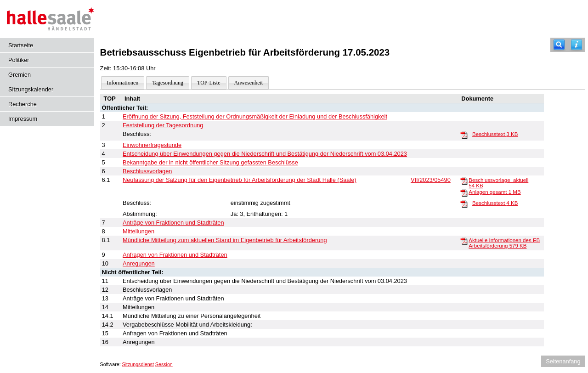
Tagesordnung (168, 83)
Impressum (23, 119)
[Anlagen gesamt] (464, 192)
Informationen (123, 83)
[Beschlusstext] (464, 135)
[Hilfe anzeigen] (577, 45)
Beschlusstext (495, 134)
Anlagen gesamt (495, 192)
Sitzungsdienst (138, 364)
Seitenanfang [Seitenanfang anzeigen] (563, 361)
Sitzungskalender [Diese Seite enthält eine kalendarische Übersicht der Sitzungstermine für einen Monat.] (31, 89)
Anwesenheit (249, 83)
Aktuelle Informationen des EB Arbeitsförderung (504, 243)
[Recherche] (559, 45)
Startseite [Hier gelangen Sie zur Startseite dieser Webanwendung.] (21, 45)
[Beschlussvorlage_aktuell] (464, 181)
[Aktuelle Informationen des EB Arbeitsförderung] (464, 241)
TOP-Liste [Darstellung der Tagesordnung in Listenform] (209, 83)
